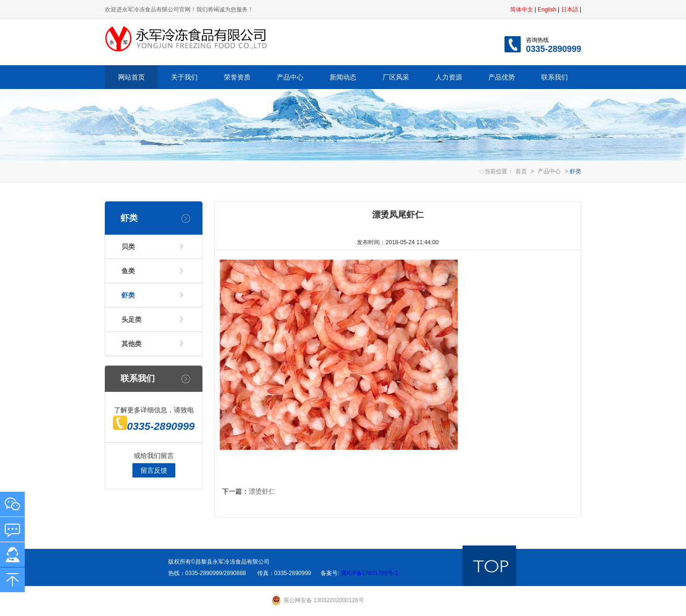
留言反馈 (154, 470)
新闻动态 (343, 77)
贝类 (128, 247)
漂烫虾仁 (262, 491)
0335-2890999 (154, 426)
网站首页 (131, 77)
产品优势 (502, 77)
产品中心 (290, 77)
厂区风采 (396, 77)
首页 (521, 171)
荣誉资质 (237, 77)
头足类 (131, 319)
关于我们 (184, 77)
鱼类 (128, 271)
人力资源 (449, 77)
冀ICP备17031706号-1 (368, 573)
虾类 (128, 295)
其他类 (131, 344)
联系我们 (555, 77)
